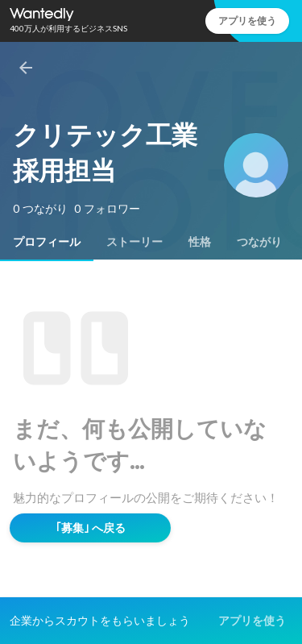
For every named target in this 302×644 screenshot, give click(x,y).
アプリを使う (247, 21)
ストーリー (134, 242)
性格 (200, 242)
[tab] (47, 242)
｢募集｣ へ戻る (91, 528)
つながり (259, 242)
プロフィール (47, 242)
